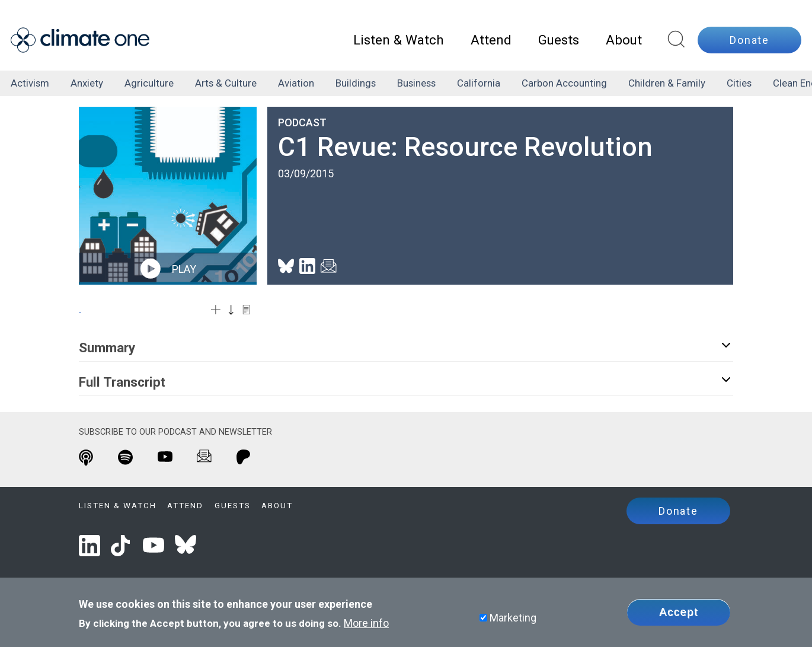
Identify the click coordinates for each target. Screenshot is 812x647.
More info (366, 623)
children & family (667, 83)
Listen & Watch (399, 40)
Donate (749, 40)
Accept (679, 612)
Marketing (513, 618)
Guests (559, 40)
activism (30, 83)
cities (739, 83)
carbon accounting (564, 83)
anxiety (87, 83)
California (479, 83)
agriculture (149, 83)
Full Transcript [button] (406, 381)
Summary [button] (406, 347)
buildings (356, 83)
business (416, 83)
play (168, 269)
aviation (296, 83)
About (624, 40)
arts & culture (226, 83)
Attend (491, 40)
